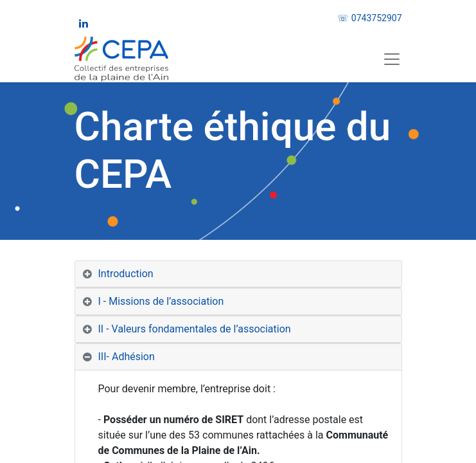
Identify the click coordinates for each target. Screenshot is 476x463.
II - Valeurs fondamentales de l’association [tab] (195, 329)
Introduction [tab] (126, 274)
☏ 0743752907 (369, 18)
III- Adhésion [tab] (128, 357)
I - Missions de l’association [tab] (161, 301)
